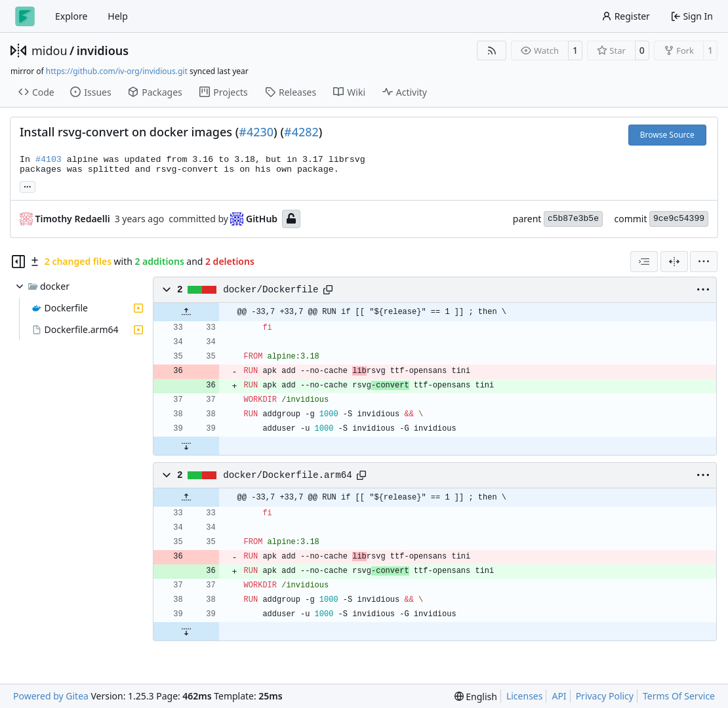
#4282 (301, 132)
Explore (71, 16)
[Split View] (674, 262)
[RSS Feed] (492, 50)
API (559, 696)
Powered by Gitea (51, 696)
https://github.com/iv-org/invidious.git (117, 71)
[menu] (704, 262)
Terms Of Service (679, 696)
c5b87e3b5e (573, 219)
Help (118, 16)
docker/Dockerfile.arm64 (288, 475)
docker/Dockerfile (271, 290)
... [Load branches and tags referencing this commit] (28, 186)
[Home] (25, 16)
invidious (103, 50)
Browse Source (667, 135)
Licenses (525, 696)
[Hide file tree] (18, 262)
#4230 (256, 132)
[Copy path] (328, 290)
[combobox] (644, 262)
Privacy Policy (605, 696)
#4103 (49, 160)
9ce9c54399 (679, 219)
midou (50, 50)
